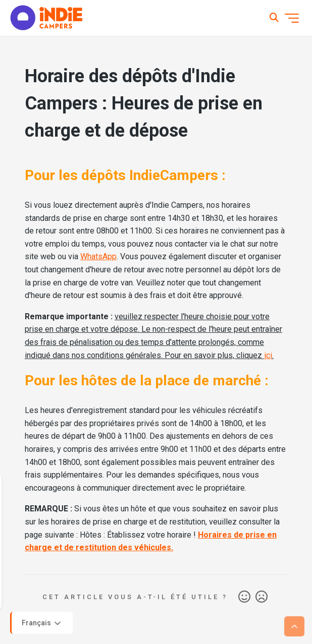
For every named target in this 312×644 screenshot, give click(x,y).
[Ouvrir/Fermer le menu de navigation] (292, 18)
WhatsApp (98, 256)
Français (42, 623)
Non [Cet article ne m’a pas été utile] (262, 597)
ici (268, 355)
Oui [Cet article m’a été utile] (244, 597)
